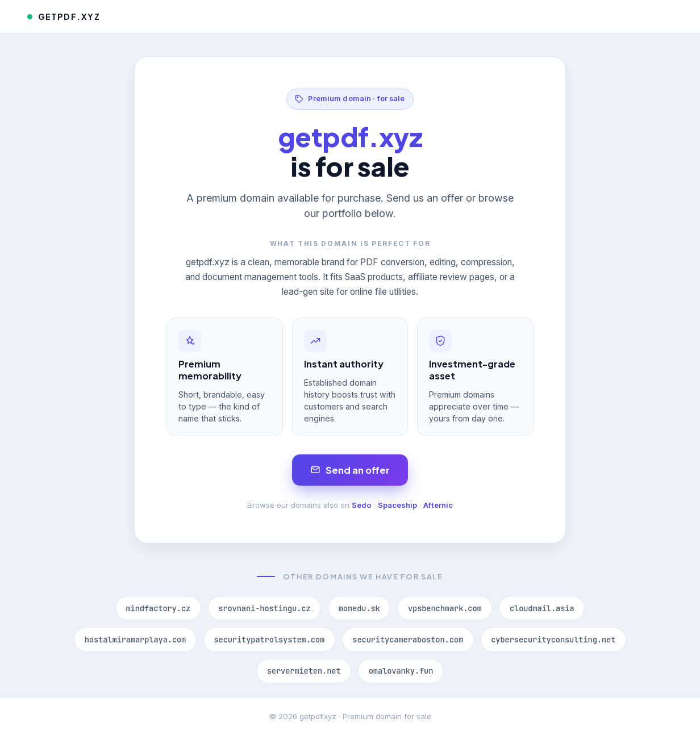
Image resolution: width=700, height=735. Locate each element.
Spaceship (397, 505)
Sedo (362, 505)
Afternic (438, 505)
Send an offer (350, 470)
